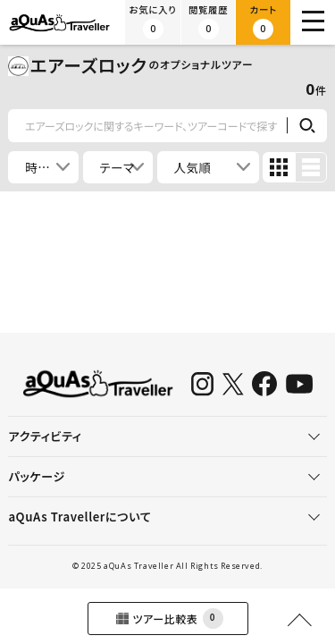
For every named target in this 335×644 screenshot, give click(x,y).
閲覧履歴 (208, 21)
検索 (307, 126)
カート (264, 21)
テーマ (117, 167)
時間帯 (44, 167)
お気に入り (153, 21)
